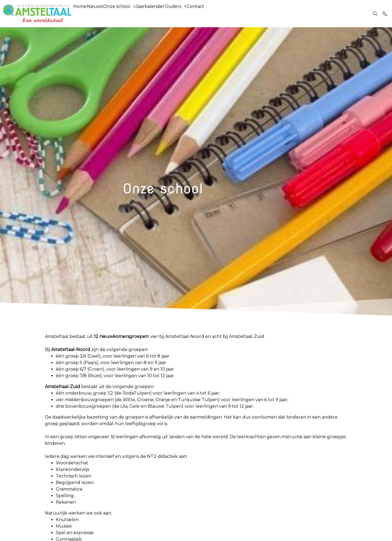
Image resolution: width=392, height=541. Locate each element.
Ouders (197, 13)
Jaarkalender (169, 13)
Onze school (130, 13)
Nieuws (103, 13)
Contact (224, 13)
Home (83, 13)
